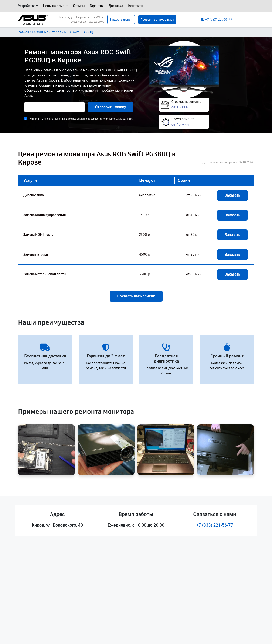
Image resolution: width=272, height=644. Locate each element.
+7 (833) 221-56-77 (215, 525)
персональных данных (120, 119)
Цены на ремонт (55, 6)
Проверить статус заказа (157, 20)
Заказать (232, 195)
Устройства (27, 6)
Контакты (136, 6)
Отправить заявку (110, 107)
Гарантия (97, 6)
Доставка (116, 6)
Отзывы (79, 6)
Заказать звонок (121, 20)
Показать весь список (136, 296)
